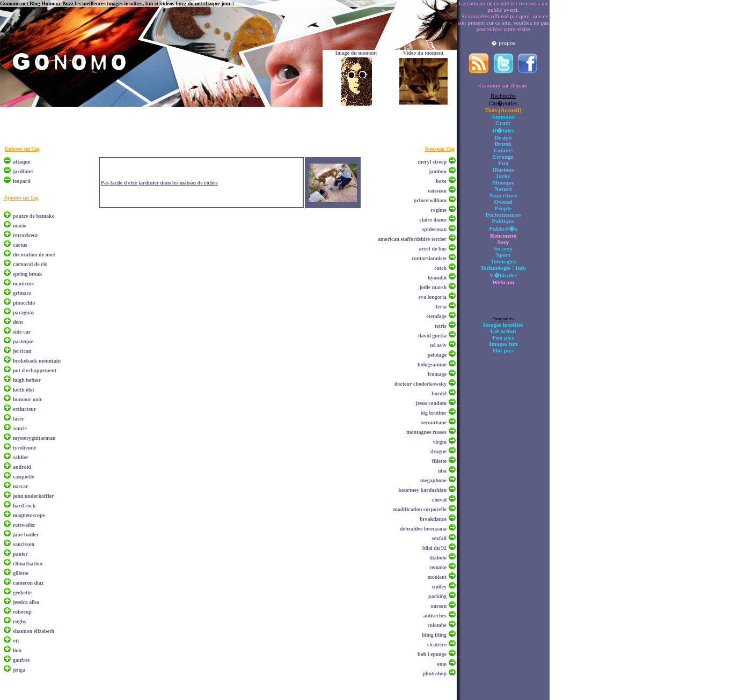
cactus (20, 245)
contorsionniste (429, 258)
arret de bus (433, 249)
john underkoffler (33, 496)
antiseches (435, 616)
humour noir (28, 399)
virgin (440, 442)
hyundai (437, 278)
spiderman (434, 229)
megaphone (433, 480)
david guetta (432, 336)
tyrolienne (24, 448)
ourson (439, 606)
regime (439, 210)
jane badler (26, 535)
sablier (21, 457)
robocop (22, 612)
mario (20, 226)
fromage (437, 374)
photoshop (435, 673)
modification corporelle (420, 509)
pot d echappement (35, 370)
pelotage (437, 355)
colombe (437, 625)
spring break (28, 274)
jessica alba (26, 602)
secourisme (434, 422)
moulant (437, 577)
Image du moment (356, 53)
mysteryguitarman (34, 438)
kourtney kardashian (422, 490)
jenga (19, 670)
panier (20, 554)
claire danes (433, 220)
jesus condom (431, 403)
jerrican (22, 351)
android (22, 467)
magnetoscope (29, 515)
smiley (439, 587)
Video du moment (423, 53)
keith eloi (23, 390)
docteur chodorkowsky (421, 384)
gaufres (21, 660)
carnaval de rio (30, 264)
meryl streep (432, 162)
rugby (20, 621)
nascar (20, 486)
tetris (441, 326)
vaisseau (437, 191)
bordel (439, 393)
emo (442, 664)
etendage (436, 316)
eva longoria (433, 297)
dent (18, 322)
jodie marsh (433, 287)
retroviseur (25, 235)
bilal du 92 (434, 548)
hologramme (432, 364)
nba (442, 471)
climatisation (28, 563)
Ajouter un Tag (21, 198)
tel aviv (438, 345)
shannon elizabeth (34, 631)
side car (22, 332)
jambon (438, 171)
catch (440, 268)
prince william (430, 200)
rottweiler (24, 525)
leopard (22, 181)
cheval (439, 500)
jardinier (23, 171)
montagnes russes (426, 432)
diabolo (438, 558)
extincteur (24, 409)
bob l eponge (432, 654)
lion (17, 650)
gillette (21, 573)
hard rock (24, 506)
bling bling (434, 635)
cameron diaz (28, 583)
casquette (24, 477)
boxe (441, 181)
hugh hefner (27, 380)
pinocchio (24, 303)
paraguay (24, 312)
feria (441, 307)
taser (19, 419)
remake (438, 567)
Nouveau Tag (440, 149)
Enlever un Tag (22, 149)
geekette (22, 592)
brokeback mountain (37, 361)
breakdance (433, 519)
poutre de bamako (34, 216)
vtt (16, 641)
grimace (22, 293)
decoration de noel (34, 255)
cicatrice (437, 644)
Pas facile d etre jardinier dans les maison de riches (159, 183)
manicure (24, 283)
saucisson (24, 544)
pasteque (23, 341)
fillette (439, 461)
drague (438, 451)
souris (20, 428)
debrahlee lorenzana (423, 529)
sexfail (439, 538)
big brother (434, 413)
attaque (21, 162)
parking (437, 596)
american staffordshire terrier (412, 239)
